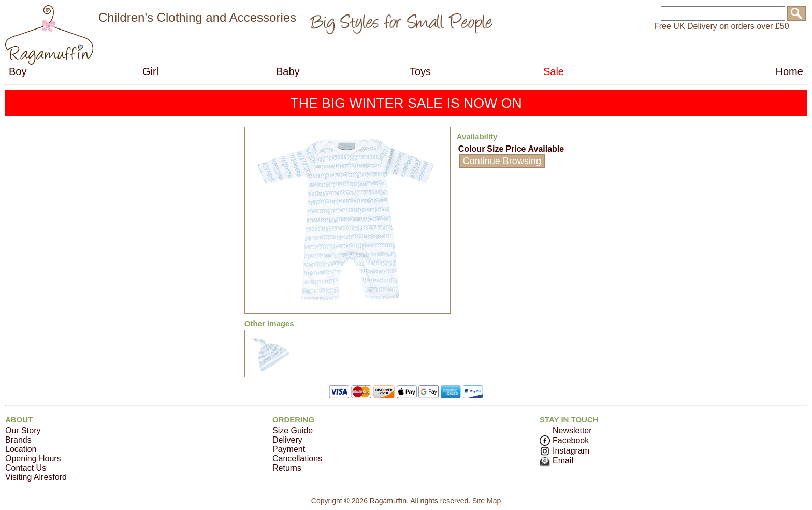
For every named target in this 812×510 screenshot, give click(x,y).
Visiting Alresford (36, 477)
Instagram (564, 451)
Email (556, 461)
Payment (289, 449)
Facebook (564, 440)
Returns (287, 468)
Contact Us (26, 468)
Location (21, 449)
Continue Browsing (502, 161)
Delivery (287, 440)
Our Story (23, 431)
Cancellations (297, 458)
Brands (18, 440)
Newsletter (572, 431)
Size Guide (293, 431)
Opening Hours (33, 458)
